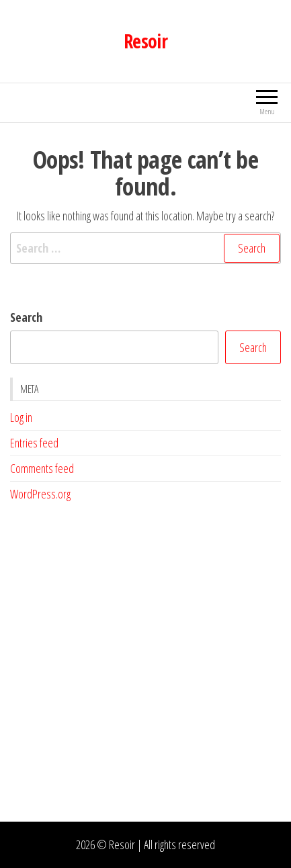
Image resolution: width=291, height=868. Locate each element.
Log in (21, 417)
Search (26, 317)
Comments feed (42, 468)
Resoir (146, 41)
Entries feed (34, 443)
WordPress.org (40, 494)
